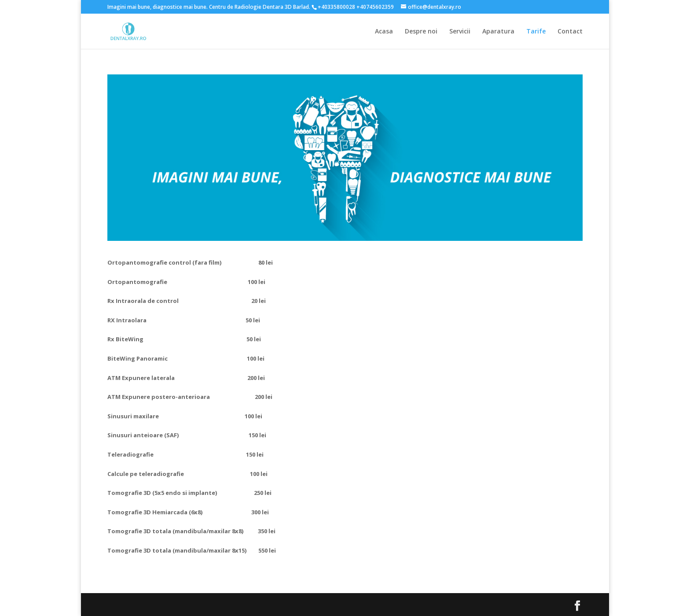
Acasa (384, 32)
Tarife (536, 32)
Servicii (460, 32)
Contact (570, 32)
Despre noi (421, 32)
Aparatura (498, 32)
